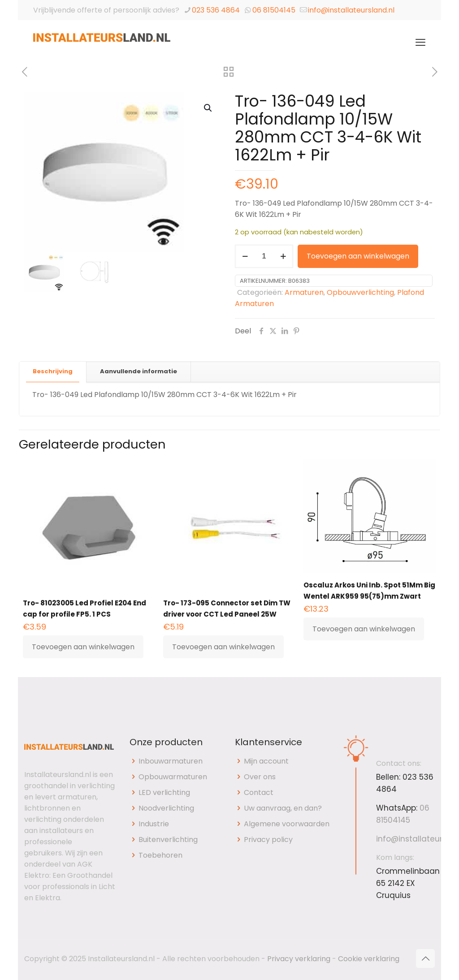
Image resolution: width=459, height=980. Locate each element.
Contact (259, 792)
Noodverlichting (166, 808)
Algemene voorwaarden (287, 824)
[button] (208, 108)
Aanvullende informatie (139, 371)
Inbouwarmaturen (171, 761)
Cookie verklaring (369, 959)
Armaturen (304, 292)
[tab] (53, 372)
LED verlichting (164, 792)
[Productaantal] (264, 256)
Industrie (154, 824)
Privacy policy (268, 840)
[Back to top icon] (425, 958)
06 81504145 (274, 10)
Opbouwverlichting (360, 292)
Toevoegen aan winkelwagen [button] (83, 647)
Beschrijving (53, 371)
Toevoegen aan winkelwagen (358, 256)
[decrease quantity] (245, 256)
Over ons (260, 777)
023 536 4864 (216, 10)
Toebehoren (160, 855)
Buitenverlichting (168, 840)
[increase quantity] (283, 256)
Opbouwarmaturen (173, 777)
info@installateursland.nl (351, 10)
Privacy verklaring (299, 959)
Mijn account (266, 761)
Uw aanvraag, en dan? (283, 808)
